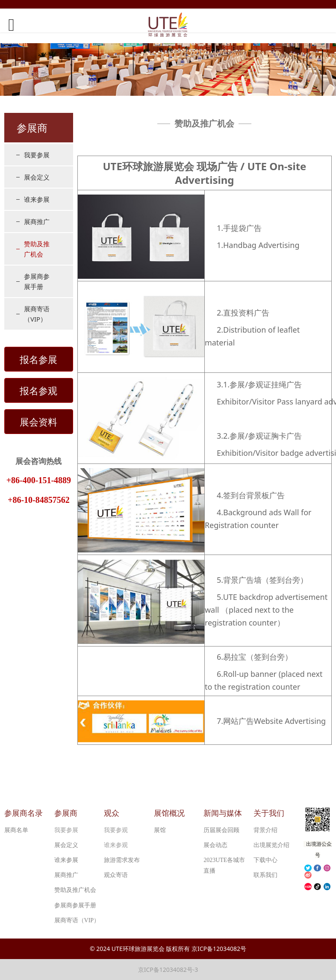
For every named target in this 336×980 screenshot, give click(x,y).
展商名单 (16, 830)
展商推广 (37, 221)
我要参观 (116, 830)
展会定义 (37, 177)
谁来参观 (116, 845)
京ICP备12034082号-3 (168, 970)
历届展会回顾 (221, 830)
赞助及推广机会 (37, 249)
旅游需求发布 (122, 860)
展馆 (160, 830)
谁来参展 (37, 199)
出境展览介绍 (271, 845)
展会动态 (215, 845)
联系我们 (265, 875)
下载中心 (265, 860)
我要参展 (37, 155)
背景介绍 (265, 830)
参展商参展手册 (37, 281)
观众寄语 (116, 875)
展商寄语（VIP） (37, 314)
